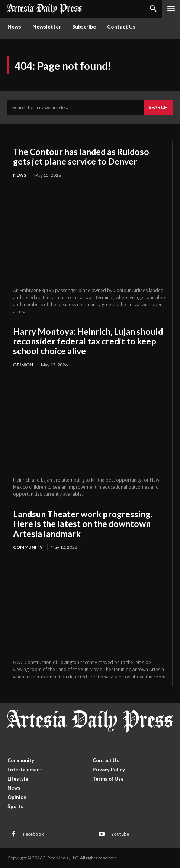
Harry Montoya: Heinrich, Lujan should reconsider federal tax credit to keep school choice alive (88, 341)
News (20, 175)
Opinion (23, 365)
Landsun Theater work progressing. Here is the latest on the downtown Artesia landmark (83, 524)
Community (28, 547)
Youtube (120, 834)
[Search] (158, 108)
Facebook (33, 834)
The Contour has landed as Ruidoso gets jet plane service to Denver (81, 156)
